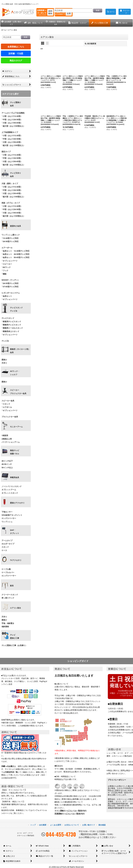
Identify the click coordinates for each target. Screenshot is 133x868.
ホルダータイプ (8, 544)
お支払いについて (72, 825)
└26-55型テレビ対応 (10, 283)
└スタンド (6, 404)
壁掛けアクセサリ (17, 503)
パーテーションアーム (11, 442)
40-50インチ (7, 464)
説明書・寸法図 (16, 53)
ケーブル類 (6, 569)
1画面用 (5, 435)
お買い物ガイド (89, 825)
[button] (11, 23)
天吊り (4, 363)
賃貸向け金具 (15, 226)
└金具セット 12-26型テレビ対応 (15, 251)
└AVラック (6, 267)
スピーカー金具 (8, 401)
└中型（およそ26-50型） (12, 119)
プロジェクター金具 (10, 417)
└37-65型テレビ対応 (10, 287)
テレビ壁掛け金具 (15, 104)
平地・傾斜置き (8, 623)
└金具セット (7, 296)
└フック (5, 270)
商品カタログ (16, 60)
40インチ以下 (7, 461)
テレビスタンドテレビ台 (16, 309)
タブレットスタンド (10, 493)
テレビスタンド (8, 318)
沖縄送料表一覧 (11, 772)
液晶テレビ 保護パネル (15, 452)
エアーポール (7, 248)
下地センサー (7, 512)
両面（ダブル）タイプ (11, 203)
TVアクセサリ (16, 560)
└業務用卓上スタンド (10, 331)
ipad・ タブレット (15, 532)
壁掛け (4, 360)
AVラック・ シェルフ (15, 373)
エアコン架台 (15, 608)
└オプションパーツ (9, 261)
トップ (33, 825)
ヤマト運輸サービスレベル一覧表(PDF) (71, 811)
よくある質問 (56, 825)
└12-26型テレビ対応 (10, 238)
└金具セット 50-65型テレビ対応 (15, 257)
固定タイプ (6, 152)
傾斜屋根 (5, 626)
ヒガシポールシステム (11, 293)
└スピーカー (7, 264)
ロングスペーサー (9, 518)
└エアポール (7, 407)
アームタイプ (7, 540)
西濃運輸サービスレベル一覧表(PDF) (70, 814)
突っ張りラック (8, 598)
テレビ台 (5, 341)
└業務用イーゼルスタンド (12, 328)
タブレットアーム (9, 490)
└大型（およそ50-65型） (12, 123)
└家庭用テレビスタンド (11, 321)
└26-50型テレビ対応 (10, 241)
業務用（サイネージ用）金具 (20, 351)
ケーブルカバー (8, 572)
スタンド (5, 547)
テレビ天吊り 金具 (15, 175)
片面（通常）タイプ (10, 183)
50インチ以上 (7, 467)
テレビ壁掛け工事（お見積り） (14, 645)
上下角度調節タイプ (10, 132)
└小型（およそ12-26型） (12, 116)
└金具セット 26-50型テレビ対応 (15, 254)
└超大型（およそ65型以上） (13, 126)
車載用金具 (15, 477)
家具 (12, 586)
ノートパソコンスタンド (12, 486)
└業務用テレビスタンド (11, 325)
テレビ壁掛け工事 (15, 636)
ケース (4, 550)
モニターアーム (16, 427)
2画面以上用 (7, 439)
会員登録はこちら (16, 47)
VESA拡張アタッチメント (12, 515)
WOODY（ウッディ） (11, 280)
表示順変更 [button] (91, 44)
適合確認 (102, 825)
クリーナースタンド (10, 595)
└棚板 (4, 274)
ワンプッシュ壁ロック (11, 235)
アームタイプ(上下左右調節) (13, 113)
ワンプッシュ (7, 522)
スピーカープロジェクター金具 (18, 392)
